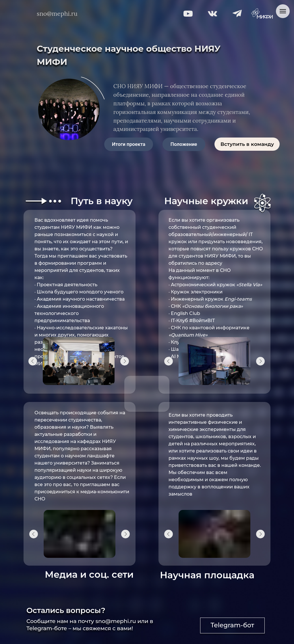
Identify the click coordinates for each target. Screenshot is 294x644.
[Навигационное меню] (283, 11)
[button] (247, 144)
